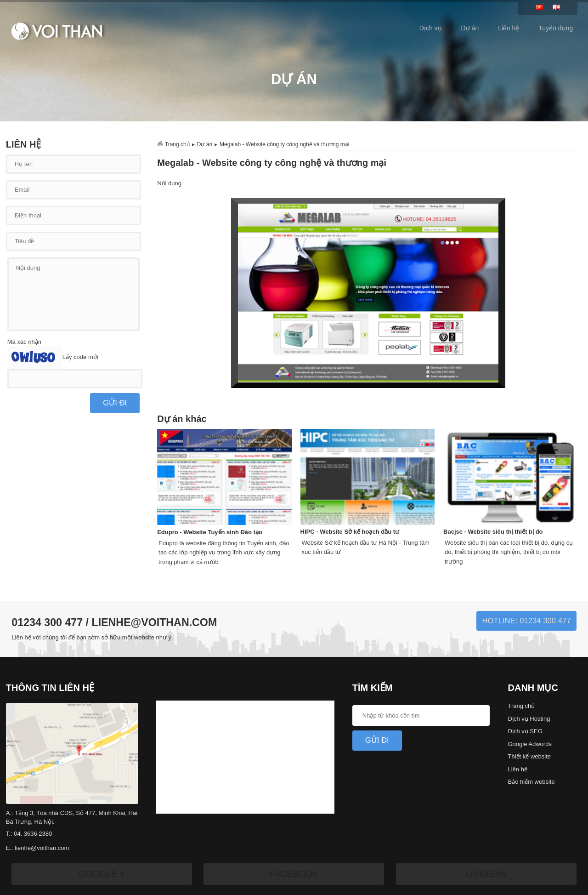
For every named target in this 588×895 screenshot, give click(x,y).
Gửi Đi (377, 740)
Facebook (294, 874)
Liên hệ (509, 28)
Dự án (470, 28)
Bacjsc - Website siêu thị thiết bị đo (493, 532)
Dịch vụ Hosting (529, 719)
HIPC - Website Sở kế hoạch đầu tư (350, 532)
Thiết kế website (529, 756)
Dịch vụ (431, 28)
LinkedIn (486, 874)
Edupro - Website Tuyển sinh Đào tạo (210, 532)
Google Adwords (530, 744)
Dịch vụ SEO (525, 731)
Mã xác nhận (24, 342)
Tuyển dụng (556, 28)
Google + (102, 874)
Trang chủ (177, 144)
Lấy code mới (80, 357)
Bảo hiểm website (531, 782)
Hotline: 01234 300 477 (526, 621)
